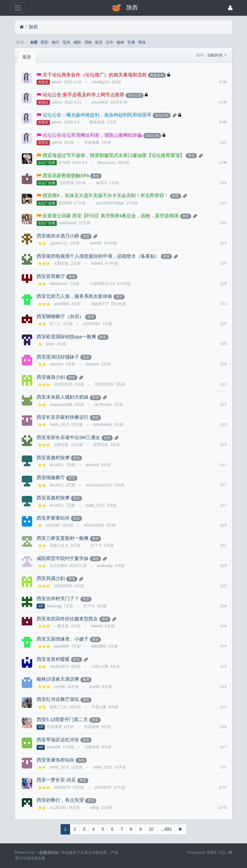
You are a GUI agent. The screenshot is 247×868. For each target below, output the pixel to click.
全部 (34, 42)
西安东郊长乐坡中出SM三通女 (68, 437)
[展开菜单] (18, 8)
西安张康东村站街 (56, 760)
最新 (27, 57)
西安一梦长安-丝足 (56, 780)
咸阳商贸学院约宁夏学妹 (63, 558)
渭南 (88, 42)
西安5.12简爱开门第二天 (62, 720)
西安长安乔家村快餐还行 (63, 417)
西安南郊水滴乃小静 (58, 236)
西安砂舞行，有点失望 (60, 800)
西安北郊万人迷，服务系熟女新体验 (74, 296)
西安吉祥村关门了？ (58, 599)
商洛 (142, 42)
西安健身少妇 (51, 377)
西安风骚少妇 (51, 578)
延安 (99, 42)
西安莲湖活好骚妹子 (58, 357)
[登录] (230, 8)
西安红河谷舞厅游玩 (58, 699)
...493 (166, 829)
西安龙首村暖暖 (53, 659)
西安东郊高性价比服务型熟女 (67, 619)
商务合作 (157, 75)
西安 (44, 42)
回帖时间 (216, 55)
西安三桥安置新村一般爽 (63, 538)
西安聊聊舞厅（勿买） (60, 316)
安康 (131, 42)
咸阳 (77, 42)
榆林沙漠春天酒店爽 (58, 679)
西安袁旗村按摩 (53, 458)
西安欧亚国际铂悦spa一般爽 (66, 337)
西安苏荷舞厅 (51, 276)
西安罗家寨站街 (53, 518)
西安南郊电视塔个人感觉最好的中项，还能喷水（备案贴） (98, 256)
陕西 (33, 27)
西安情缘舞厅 (51, 478)
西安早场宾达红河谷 (58, 740)
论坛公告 (135, 95)
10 (151, 829)
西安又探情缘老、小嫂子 (63, 639)
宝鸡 (66, 42)
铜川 (56, 42)
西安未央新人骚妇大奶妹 (63, 397)
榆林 (121, 42)
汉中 (109, 42)
